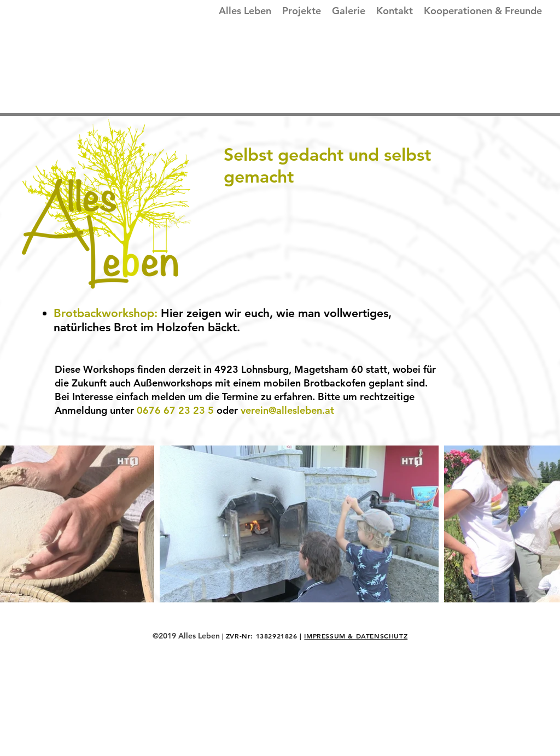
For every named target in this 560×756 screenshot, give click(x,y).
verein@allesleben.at (287, 410)
